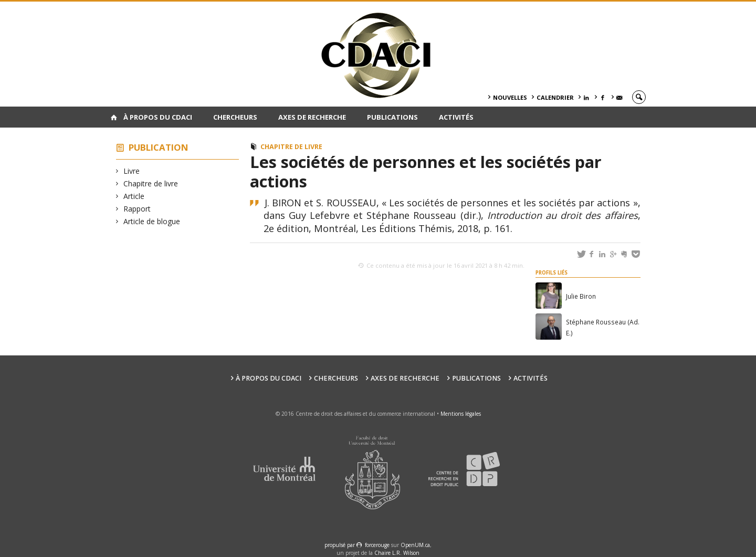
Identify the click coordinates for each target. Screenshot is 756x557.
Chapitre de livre (151, 183)
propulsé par (340, 545)
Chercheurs (235, 117)
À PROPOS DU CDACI (158, 117)
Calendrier (555, 97)
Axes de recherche (312, 117)
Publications (392, 117)
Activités (456, 117)
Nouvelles (510, 97)
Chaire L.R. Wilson (397, 553)
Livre (132, 171)
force (377, 545)
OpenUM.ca (415, 545)
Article (134, 196)
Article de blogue (152, 221)
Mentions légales (461, 414)
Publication (159, 147)
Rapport (137, 209)
